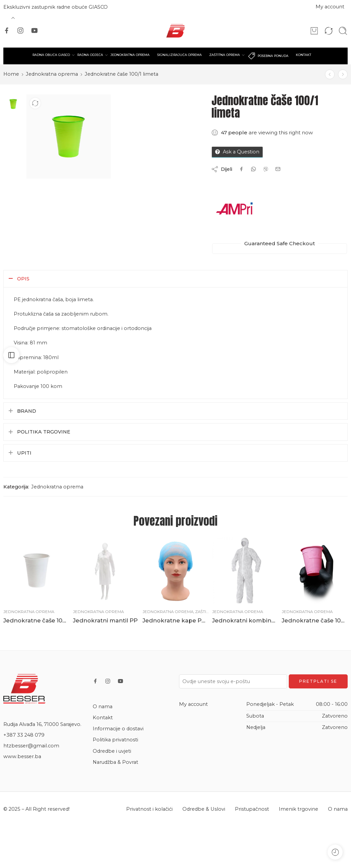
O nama (103, 707)
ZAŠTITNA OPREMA (225, 55)
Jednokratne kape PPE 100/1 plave (176, 620)
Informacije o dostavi (118, 729)
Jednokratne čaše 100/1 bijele (36, 620)
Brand (27, 411)
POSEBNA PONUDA (268, 56)
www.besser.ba (22, 756)
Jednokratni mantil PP (105, 620)
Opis (23, 279)
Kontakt (103, 718)
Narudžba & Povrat (115, 762)
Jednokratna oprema (52, 74)
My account (330, 7)
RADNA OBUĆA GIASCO (51, 55)
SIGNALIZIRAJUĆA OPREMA (180, 55)
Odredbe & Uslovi (204, 809)
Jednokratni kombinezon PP (245, 620)
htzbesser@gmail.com (31, 746)
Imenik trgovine (298, 809)
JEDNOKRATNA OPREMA (130, 55)
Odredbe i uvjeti (112, 751)
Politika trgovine (44, 432)
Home (11, 74)
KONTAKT (303, 55)
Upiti (24, 453)
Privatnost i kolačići (149, 809)
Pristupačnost (252, 809)
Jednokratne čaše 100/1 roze (315, 620)
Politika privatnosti (115, 740)
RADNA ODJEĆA (90, 55)
